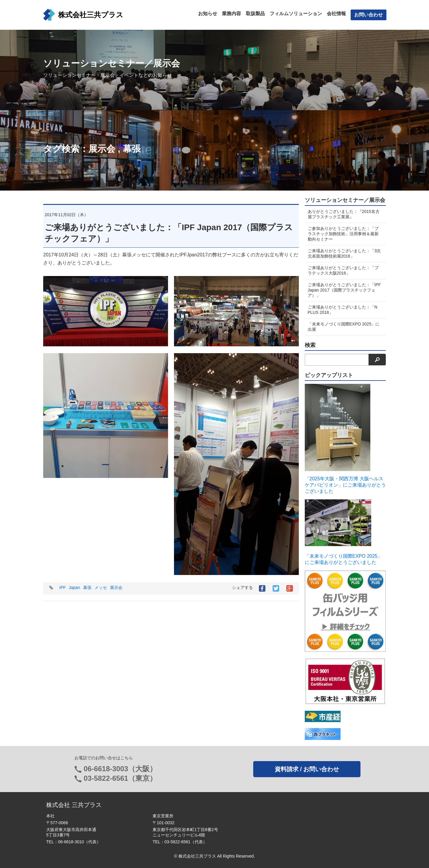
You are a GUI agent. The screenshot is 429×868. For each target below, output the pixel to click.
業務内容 (231, 14)
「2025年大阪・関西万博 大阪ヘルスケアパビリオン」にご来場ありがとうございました (345, 485)
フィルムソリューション (296, 14)
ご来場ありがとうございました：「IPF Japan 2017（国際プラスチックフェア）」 (343, 290)
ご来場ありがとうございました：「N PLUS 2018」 (343, 310)
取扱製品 (255, 14)
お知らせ (208, 14)
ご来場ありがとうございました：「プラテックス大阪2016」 (343, 270)
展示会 (102, 149)
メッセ (101, 588)
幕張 (132, 149)
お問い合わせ (369, 15)
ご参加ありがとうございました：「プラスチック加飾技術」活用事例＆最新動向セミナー (343, 234)
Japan (74, 588)
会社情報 (336, 14)
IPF (63, 588)
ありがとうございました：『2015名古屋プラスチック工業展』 (344, 214)
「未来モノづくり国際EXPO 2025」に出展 (344, 327)
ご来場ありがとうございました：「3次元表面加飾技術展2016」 (342, 253)
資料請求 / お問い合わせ (307, 769)
